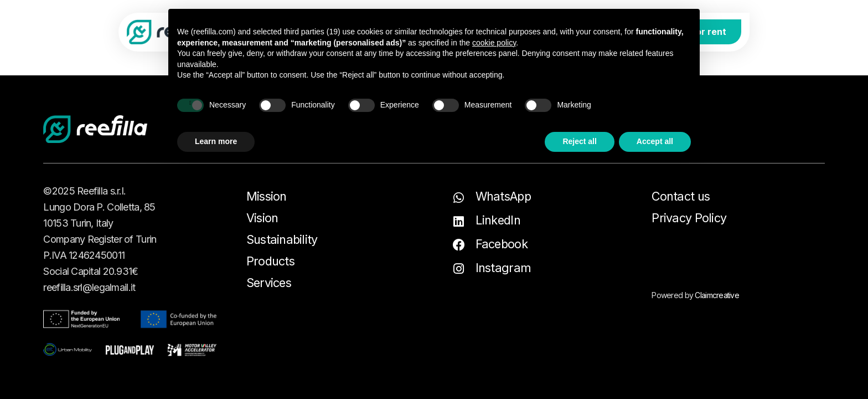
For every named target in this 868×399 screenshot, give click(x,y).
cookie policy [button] (494, 43)
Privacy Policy (689, 218)
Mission (267, 196)
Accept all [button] (655, 141)
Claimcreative (717, 295)
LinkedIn (498, 220)
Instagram (503, 268)
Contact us (681, 196)
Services (269, 283)
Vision (262, 218)
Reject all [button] (579, 141)
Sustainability (282, 239)
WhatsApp (503, 196)
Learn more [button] (216, 141)
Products (270, 261)
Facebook (502, 244)
